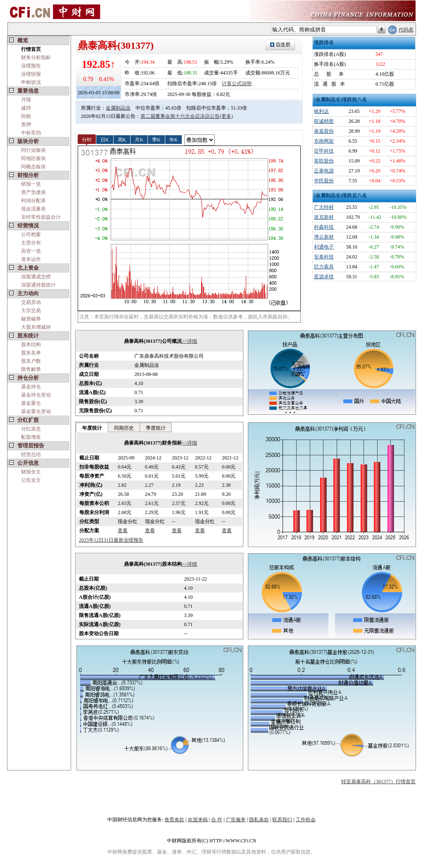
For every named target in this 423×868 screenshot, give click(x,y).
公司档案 (31, 234)
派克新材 (324, 217)
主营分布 (31, 243)
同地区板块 (33, 158)
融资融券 (31, 319)
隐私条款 (259, 820)
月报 (26, 100)
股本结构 (31, 344)
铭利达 (321, 111)
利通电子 (324, 247)
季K (156, 139)
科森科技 (324, 227)
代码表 (406, 30)
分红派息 (31, 429)
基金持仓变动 (36, 395)
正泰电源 (324, 171)
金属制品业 (118, 108)
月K (139, 139)
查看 (123, 531)
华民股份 (324, 181)
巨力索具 (324, 267)
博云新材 (324, 237)
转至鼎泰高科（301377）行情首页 (378, 782)
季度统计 (156, 428)
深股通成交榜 (36, 277)
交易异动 (31, 302)
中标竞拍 (31, 133)
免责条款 (174, 820)
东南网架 (324, 141)
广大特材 (324, 207)
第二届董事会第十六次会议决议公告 (180, 116)
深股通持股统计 (38, 285)
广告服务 (236, 820)
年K (174, 139)
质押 (26, 124)
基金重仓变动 (36, 411)
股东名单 (31, 353)
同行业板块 (33, 150)
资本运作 (31, 259)
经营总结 (31, 454)
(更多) (226, 116)
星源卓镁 (324, 277)
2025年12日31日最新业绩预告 (111, 540)
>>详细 (190, 341)
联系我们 (282, 820)
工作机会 (306, 820)
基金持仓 (31, 387)
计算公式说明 (237, 84)
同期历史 (124, 428)
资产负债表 (33, 192)
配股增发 (31, 437)
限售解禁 (31, 369)
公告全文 (31, 480)
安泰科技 (324, 257)
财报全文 (31, 472)
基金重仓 (31, 403)
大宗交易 (31, 311)
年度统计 (92, 428)
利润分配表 (33, 201)
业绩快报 (31, 74)
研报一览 (31, 184)
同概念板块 (33, 167)
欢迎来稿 (198, 820)
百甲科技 (324, 151)
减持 (26, 108)
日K (105, 139)
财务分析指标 (36, 57)
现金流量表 (33, 209)
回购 (26, 116)
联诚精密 (324, 121)
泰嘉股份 (324, 131)
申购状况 (31, 82)
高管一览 (31, 251)
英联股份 (324, 161)
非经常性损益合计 (41, 217)
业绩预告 (31, 66)
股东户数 (31, 361)
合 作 (217, 820)
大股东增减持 (36, 327)
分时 (87, 139)
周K (122, 139)
